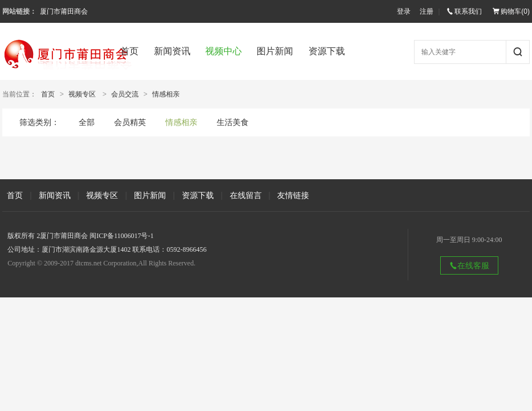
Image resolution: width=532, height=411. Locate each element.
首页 (129, 51)
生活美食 (233, 122)
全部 (87, 122)
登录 (404, 11)
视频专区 (82, 94)
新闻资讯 (172, 51)
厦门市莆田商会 (64, 11)
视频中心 (224, 51)
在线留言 (246, 195)
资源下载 (327, 51)
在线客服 (469, 265)
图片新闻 (275, 51)
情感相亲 (166, 94)
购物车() (511, 11)
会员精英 (130, 122)
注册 (427, 11)
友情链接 (293, 195)
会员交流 (125, 94)
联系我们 (464, 11)
